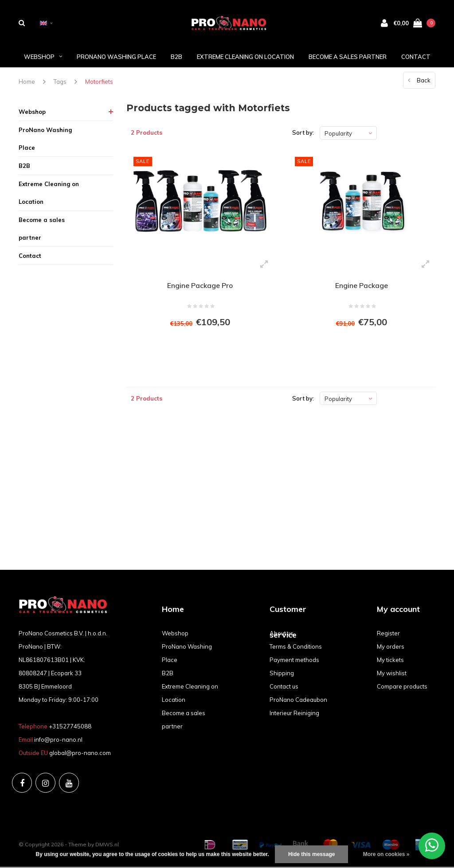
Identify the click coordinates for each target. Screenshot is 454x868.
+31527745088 (70, 728)
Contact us (284, 688)
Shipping (282, 674)
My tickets (390, 661)
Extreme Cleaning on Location (245, 57)
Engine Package (362, 286)
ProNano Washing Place (116, 57)
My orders (391, 648)
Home (27, 82)
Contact (416, 57)
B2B (176, 57)
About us (282, 634)
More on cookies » (386, 854)
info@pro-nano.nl (58, 741)
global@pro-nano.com (80, 754)
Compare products (402, 688)
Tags (60, 82)
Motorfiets (99, 82)
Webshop (43, 57)
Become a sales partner (348, 57)
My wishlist (392, 674)
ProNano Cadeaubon (298, 701)
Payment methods (294, 661)
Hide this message (311, 854)
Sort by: (303, 133)
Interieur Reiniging (294, 714)
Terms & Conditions (296, 648)
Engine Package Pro (200, 286)
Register (388, 634)
